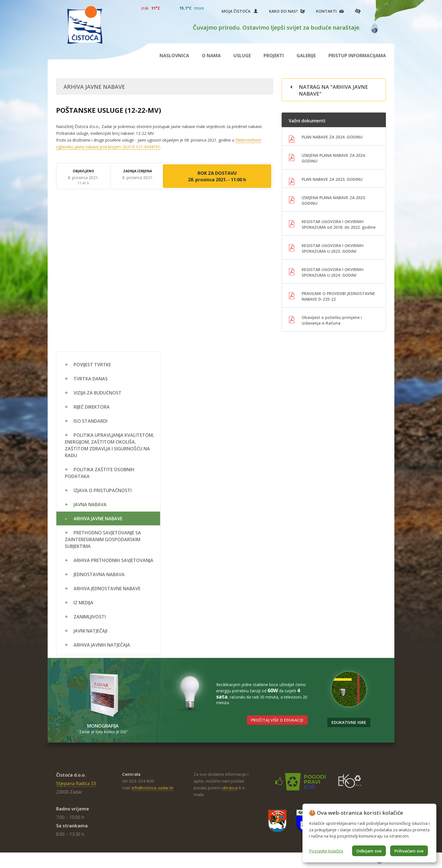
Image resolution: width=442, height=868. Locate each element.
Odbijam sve (369, 851)
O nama (211, 56)
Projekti (274, 56)
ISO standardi (90, 421)
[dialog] (369, 833)
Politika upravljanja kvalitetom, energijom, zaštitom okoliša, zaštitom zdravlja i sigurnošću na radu (109, 445)
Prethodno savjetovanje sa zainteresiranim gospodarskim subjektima (103, 539)
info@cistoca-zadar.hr (153, 788)
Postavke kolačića (326, 851)
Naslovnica (174, 56)
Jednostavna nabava (99, 574)
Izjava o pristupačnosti (103, 490)
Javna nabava (90, 505)
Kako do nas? (283, 11)
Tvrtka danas (91, 379)
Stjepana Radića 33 (76, 783)
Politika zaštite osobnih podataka (100, 473)
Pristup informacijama (357, 56)
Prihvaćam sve (409, 851)
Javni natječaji (90, 631)
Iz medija (83, 603)
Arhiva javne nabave (98, 519)
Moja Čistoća (240, 11)
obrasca (230, 788)
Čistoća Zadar (85, 25)
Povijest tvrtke (92, 365)
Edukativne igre (349, 722)
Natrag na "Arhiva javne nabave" (333, 90)
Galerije (306, 56)
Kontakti (326, 11)
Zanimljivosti (90, 617)
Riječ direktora (92, 407)
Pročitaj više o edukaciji (277, 720)
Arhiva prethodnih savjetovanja (113, 560)
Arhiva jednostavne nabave (107, 589)
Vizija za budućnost (98, 393)
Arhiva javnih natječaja (102, 645)
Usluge (242, 56)
